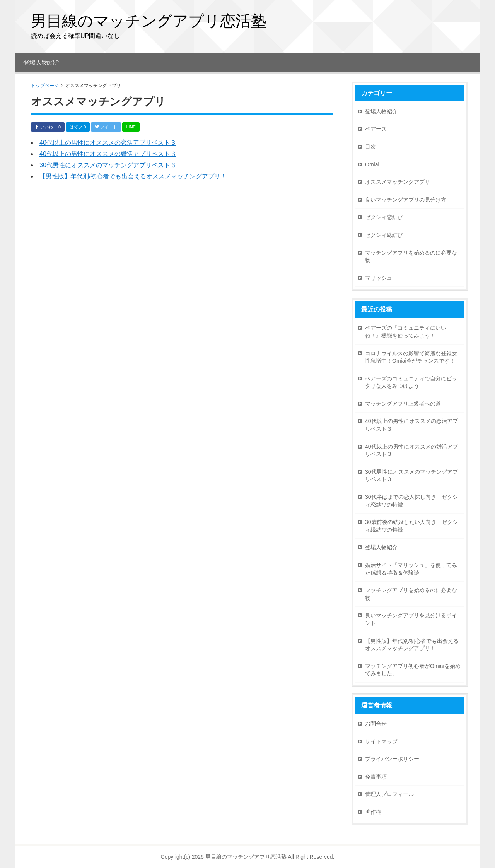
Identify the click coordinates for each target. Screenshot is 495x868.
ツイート (106, 127)
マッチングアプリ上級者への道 (403, 404)
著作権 (373, 812)
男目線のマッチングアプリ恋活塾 (149, 21)
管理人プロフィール (389, 794)
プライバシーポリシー (392, 759)
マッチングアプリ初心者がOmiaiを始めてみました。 (413, 670)
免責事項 (376, 777)
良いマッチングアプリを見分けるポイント (411, 619)
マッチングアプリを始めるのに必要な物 (411, 257)
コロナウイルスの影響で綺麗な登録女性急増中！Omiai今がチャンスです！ (411, 357)
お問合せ (376, 724)
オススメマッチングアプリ (398, 182)
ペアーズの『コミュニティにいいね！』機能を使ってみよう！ (406, 332)
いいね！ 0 (48, 127)
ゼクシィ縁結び (384, 235)
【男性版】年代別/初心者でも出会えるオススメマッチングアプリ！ (133, 176)
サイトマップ (381, 741)
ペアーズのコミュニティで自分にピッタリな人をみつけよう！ (411, 382)
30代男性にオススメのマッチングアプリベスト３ (108, 165)
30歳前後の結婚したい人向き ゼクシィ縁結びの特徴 (411, 526)
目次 (370, 147)
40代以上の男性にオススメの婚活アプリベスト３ (108, 154)
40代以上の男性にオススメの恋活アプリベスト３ (108, 143)
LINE (131, 127)
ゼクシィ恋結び (384, 217)
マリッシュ (379, 278)
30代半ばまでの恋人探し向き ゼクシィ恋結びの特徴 (411, 501)
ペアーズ (376, 129)
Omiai (372, 164)
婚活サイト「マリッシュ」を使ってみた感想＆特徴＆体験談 (411, 569)
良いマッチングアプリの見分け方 (406, 200)
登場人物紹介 (381, 111)
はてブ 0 (78, 127)
